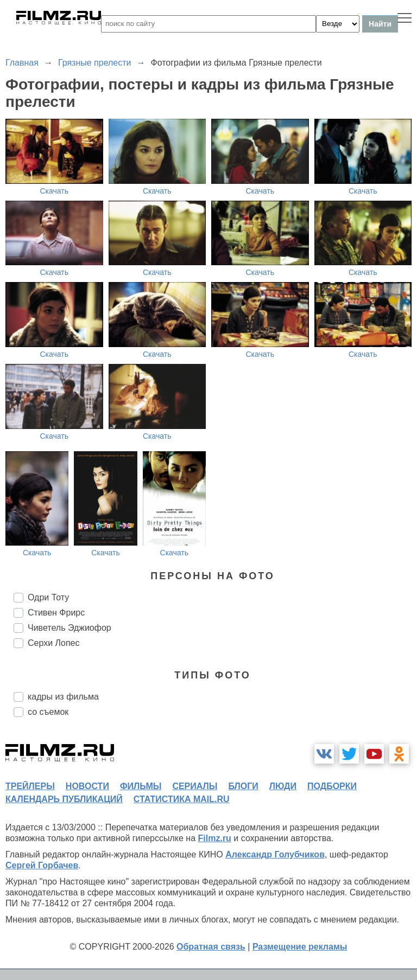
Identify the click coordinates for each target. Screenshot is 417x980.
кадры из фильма (63, 697)
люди (283, 786)
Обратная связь (211, 947)
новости (87, 786)
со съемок (48, 712)
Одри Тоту (48, 597)
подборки (332, 786)
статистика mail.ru (182, 799)
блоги (243, 786)
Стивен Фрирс (56, 613)
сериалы (195, 786)
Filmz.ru (215, 838)
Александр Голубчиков (275, 854)
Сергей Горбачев (42, 865)
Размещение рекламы (300, 947)
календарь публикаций (64, 799)
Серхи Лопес (54, 643)
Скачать (55, 191)
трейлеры (30, 786)
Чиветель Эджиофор (69, 628)
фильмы (141, 786)
